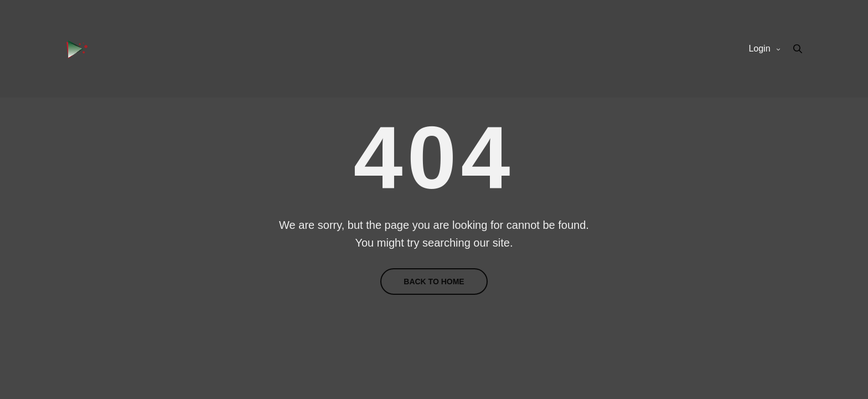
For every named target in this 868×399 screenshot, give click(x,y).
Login (759, 48)
